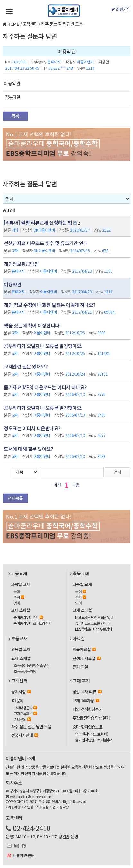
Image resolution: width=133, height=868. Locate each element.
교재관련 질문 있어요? (26, 366)
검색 (118, 472)
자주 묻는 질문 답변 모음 (62, 24)
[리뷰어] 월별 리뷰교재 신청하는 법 (38, 223)
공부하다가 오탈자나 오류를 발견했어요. (43, 346)
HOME (13, 24)
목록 (15, 116)
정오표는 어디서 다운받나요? (32, 428)
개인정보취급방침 (21, 264)
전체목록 (15, 498)
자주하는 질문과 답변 (30, 36)
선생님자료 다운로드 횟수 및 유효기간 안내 (46, 243)
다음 (76, 485)
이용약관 (13, 284)
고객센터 (30, 24)
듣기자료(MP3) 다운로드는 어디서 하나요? (45, 387)
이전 (57, 485)
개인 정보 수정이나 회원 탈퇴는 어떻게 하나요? (49, 305)
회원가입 (121, 9)
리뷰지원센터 (23, 855)
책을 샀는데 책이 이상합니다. (32, 325)
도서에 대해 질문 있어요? (28, 449)
